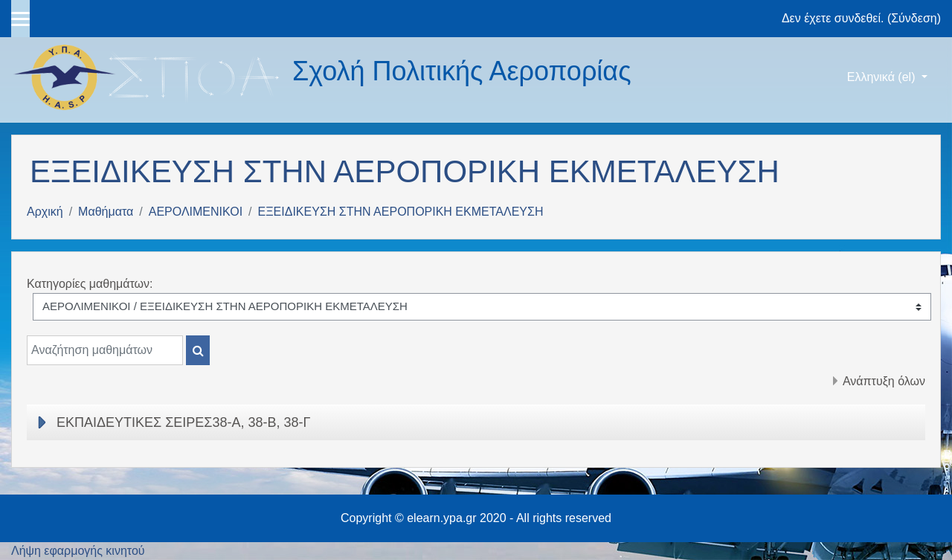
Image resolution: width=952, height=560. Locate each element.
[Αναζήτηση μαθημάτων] (105, 350)
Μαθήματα (106, 212)
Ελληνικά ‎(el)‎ (883, 77)
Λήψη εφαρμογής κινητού (78, 551)
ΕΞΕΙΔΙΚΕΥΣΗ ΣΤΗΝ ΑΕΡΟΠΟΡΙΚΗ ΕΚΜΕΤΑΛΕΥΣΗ (401, 212)
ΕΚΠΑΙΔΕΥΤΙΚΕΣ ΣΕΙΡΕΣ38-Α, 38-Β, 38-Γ (183, 422)
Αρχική (45, 212)
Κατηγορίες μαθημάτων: (90, 284)
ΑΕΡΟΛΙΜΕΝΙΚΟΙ (196, 212)
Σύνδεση (914, 18)
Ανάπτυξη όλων (884, 381)
